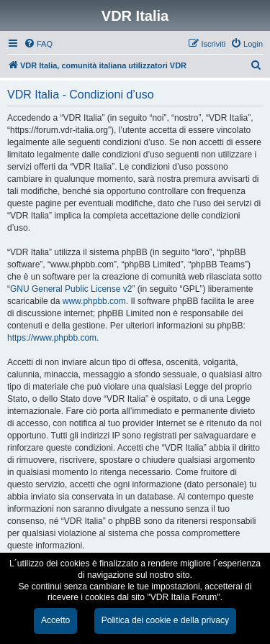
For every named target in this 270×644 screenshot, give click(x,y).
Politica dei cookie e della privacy (165, 620)
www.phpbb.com (94, 301)
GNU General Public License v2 (71, 289)
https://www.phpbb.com (52, 338)
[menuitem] (38, 44)
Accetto (55, 620)
